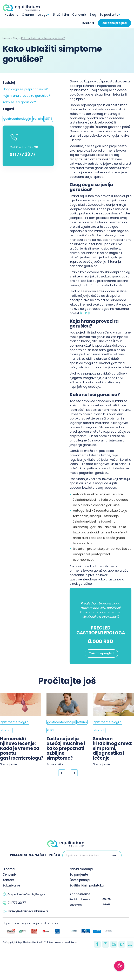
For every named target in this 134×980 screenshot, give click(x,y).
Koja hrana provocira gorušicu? (26, 96)
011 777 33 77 (23, 154)
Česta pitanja (80, 880)
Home (6, 38)
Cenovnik (79, 15)
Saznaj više (8, 764)
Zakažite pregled (115, 23)
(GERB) (85, 313)
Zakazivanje (11, 885)
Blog (93, 15)
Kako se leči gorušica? (19, 102)
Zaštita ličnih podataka (87, 885)
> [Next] (74, 773)
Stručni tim (61, 15)
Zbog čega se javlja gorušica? (25, 89)
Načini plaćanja (81, 869)
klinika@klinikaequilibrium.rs (28, 911)
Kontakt (88, 23)
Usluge (42, 15)
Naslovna (11, 15)
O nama (28, 15)
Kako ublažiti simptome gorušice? (43, 38)
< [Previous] (62, 773)
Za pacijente (109, 15)
